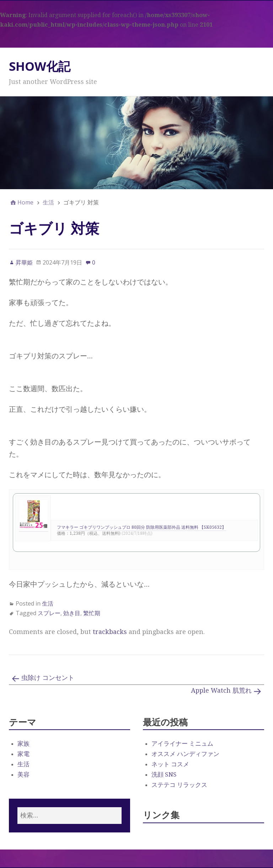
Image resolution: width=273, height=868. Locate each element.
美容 (23, 774)
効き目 (72, 613)
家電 (23, 754)
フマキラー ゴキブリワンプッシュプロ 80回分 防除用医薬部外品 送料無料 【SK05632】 (141, 527)
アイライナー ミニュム (182, 744)
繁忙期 (92, 613)
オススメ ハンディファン (185, 754)
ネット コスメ (170, 764)
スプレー (49, 613)
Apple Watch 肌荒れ (221, 690)
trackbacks (110, 632)
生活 (48, 603)
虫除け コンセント (48, 678)
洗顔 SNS (164, 774)
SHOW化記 (40, 66)
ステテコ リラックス (179, 785)
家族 (23, 744)
